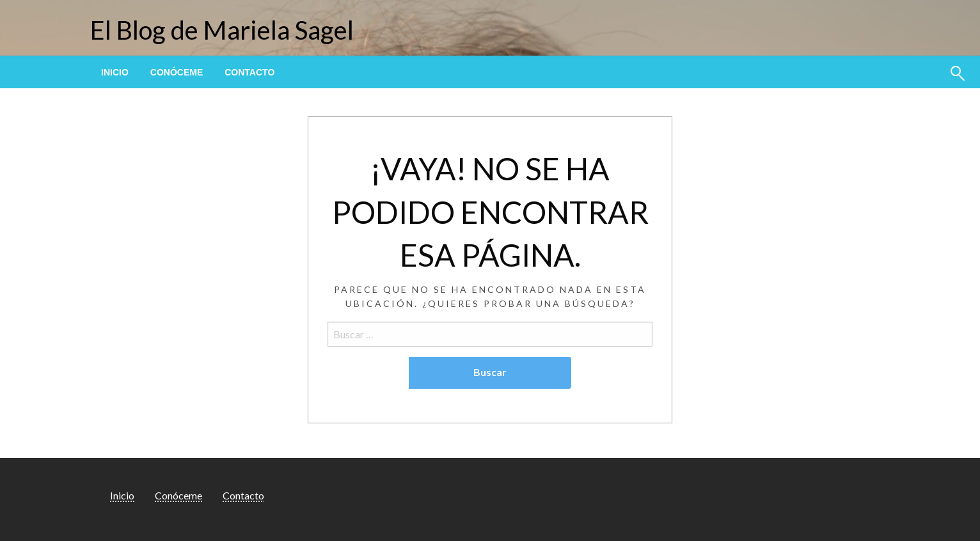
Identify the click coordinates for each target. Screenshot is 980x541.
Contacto (249, 72)
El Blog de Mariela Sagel (222, 30)
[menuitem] (115, 72)
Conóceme (177, 72)
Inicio (115, 72)
